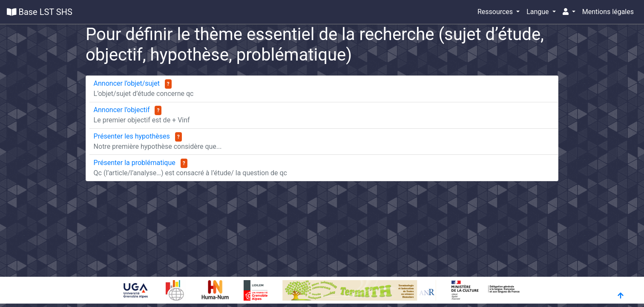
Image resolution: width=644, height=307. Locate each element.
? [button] (168, 84)
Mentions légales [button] (608, 12)
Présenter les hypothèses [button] (133, 136)
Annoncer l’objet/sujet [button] (128, 83)
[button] (569, 12)
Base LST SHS (40, 12)
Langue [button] (538, 12)
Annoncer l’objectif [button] (123, 110)
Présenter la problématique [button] (135, 163)
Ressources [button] (496, 12)
